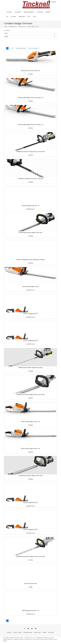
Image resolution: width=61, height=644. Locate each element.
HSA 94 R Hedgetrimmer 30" (31, 530)
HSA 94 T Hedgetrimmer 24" (31, 314)
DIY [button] (7, 17)
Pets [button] (29, 17)
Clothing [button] (9, 12)
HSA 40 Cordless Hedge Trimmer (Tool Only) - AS (31, 125)
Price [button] (6, 33)
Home (6, 27)
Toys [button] (35, 17)
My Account (51, 632)
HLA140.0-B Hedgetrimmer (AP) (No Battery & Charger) (31, 260)
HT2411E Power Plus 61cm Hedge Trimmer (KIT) (31, 233)
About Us (9, 632)
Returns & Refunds (28, 632)
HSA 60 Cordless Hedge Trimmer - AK (31, 449)
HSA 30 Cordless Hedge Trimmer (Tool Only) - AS (31, 98)
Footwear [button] (18, 12)
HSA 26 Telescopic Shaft (31, 584)
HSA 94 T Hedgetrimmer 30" (31, 341)
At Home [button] (14, 17)
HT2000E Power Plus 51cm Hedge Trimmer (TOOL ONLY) (31, 395)
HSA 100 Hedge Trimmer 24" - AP (31, 611)
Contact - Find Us (17, 632)
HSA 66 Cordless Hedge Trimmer (31, 287)
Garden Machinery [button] (29, 12)
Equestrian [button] (22, 17)
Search (53, 2)
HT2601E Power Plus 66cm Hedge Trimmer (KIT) (31, 368)
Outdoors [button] (40, 12)
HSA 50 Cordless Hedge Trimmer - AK (31, 422)
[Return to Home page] (36, 5)
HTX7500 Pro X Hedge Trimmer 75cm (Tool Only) (31, 179)
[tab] (31, 33)
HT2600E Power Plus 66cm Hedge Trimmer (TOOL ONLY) (31, 557)
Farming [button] (48, 12)
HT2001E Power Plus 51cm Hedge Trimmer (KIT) (31, 476)
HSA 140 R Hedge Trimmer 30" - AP (31, 206)
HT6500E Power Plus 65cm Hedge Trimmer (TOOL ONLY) (31, 152)
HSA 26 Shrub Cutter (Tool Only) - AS (31, 71)
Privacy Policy (38, 632)
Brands (44, 632)
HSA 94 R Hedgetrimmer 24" (31, 503)
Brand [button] (6, 37)
